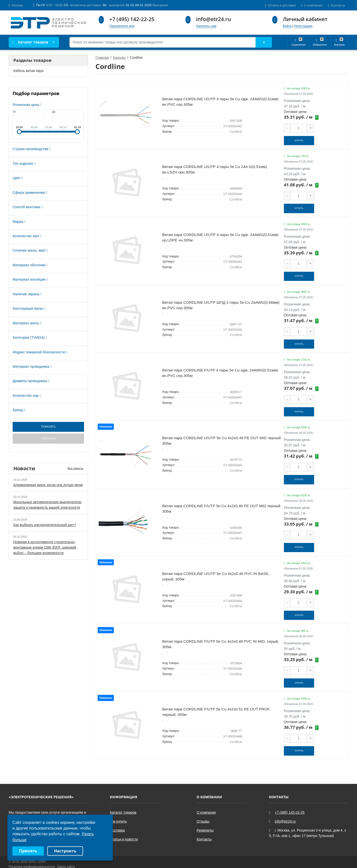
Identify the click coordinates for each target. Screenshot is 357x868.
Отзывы (203, 811)
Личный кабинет (305, 19)
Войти (287, 26)
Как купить (118, 811)
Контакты (204, 829)
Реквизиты (205, 820)
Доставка (117, 820)
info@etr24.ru (213, 19)
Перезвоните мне (122, 26)
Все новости (76, 468)
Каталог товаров (30, 42)
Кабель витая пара (29, 71)
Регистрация (303, 26)
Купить (299, 140)
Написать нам (206, 26)
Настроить (65, 851)
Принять (28, 851)
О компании (206, 802)
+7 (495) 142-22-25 (132, 19)
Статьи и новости (124, 829)
